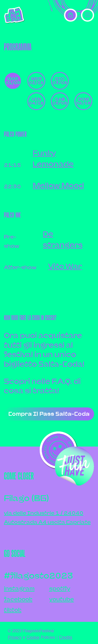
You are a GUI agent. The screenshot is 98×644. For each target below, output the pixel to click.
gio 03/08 (60, 81)
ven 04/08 (36, 101)
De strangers (63, 239)
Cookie (33, 637)
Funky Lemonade (53, 158)
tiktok (13, 610)
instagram (19, 589)
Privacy (15, 637)
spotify (60, 589)
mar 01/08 (13, 81)
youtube (62, 599)
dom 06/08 (83, 101)
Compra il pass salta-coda (49, 414)
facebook (18, 599)
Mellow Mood (58, 185)
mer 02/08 (36, 81)
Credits (65, 637)
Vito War (65, 266)
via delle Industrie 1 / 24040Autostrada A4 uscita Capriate (47, 517)
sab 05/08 (60, 101)
